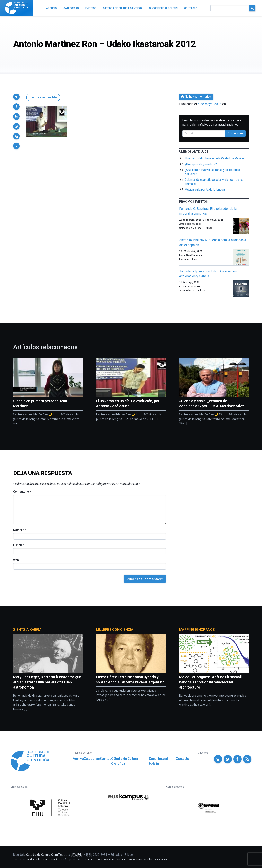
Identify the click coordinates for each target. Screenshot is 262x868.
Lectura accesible (43, 97)
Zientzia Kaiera (27, 629)
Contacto (182, 759)
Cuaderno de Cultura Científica (43, 860)
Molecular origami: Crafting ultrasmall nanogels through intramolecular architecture (210, 682)
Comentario (22, 492)
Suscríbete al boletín (158, 761)
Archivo (78, 759)
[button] (16, 97)
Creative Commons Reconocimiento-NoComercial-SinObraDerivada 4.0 (127, 860)
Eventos (105, 759)
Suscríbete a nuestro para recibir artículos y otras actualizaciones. (213, 122)
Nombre (19, 530)
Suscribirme (236, 133)
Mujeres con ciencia (115, 629)
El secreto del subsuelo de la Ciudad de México (214, 158)
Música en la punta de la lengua (205, 190)
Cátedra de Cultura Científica (124, 761)
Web (16, 560)
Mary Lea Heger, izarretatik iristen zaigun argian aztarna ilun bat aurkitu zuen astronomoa (47, 682)
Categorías (92, 759)
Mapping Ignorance (197, 629)
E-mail (18, 545)
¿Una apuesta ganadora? (201, 164)
